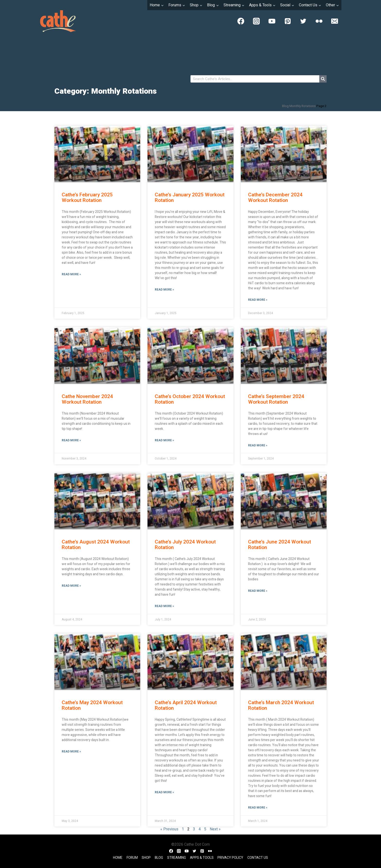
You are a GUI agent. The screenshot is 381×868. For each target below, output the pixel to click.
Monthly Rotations (303, 106)
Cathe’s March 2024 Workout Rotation (281, 705)
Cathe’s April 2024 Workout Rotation (186, 705)
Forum (132, 858)
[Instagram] (256, 21)
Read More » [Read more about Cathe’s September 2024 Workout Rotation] (258, 445)
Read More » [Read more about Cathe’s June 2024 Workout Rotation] (258, 591)
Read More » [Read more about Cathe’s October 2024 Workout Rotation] (164, 440)
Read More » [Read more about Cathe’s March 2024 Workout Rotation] (258, 808)
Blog (285, 106)
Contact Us (258, 858)
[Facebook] (241, 21)
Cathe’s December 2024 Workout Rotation (275, 198)
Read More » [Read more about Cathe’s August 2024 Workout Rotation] (71, 586)
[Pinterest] (288, 21)
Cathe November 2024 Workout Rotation (87, 399)
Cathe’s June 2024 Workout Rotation (280, 545)
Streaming (177, 858)
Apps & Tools (202, 858)
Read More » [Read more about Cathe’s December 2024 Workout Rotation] (258, 300)
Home (118, 858)
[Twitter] (303, 21)
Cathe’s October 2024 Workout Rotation (190, 399)
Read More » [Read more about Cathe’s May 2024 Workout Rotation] (71, 751)
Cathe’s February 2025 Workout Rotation (87, 198)
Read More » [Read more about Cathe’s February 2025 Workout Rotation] (71, 274)
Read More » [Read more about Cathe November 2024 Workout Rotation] (71, 440)
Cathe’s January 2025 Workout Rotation (190, 198)
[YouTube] (272, 21)
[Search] (323, 79)
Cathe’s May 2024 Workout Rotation (92, 705)
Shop (146, 858)
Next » (215, 829)
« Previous (169, 829)
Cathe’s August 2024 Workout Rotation (96, 545)
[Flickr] (319, 21)
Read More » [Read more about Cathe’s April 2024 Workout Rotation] (164, 792)
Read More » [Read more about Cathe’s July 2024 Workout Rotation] (164, 606)
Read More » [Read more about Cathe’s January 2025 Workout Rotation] (164, 290)
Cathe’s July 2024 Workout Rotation (185, 545)
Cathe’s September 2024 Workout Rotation (276, 399)
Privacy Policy (230, 858)
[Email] (335, 21)
